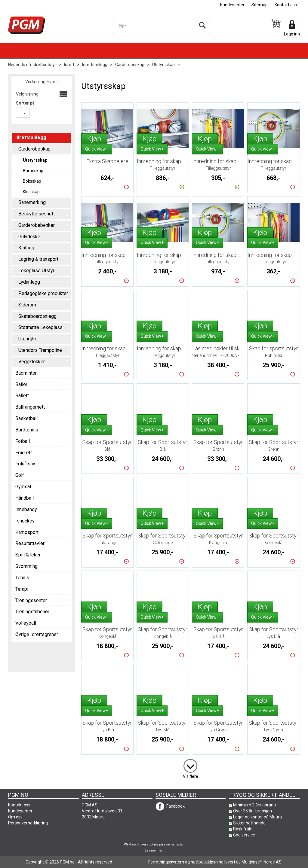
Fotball (23, 441)
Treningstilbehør (32, 612)
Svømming (26, 566)
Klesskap (31, 192)
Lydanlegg (29, 282)
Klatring (26, 248)
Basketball (26, 418)
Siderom (27, 305)
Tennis (22, 578)
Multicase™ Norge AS (262, 862)
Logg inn (292, 34)
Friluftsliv (25, 464)
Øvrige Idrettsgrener (37, 634)
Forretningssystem (166, 862)
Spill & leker (28, 555)
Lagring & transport (38, 259)
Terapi (22, 589)
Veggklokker (32, 362)
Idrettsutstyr (45, 65)
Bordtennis (27, 430)
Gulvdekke (29, 237)
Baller (21, 384)
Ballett (22, 396)
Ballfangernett (30, 407)
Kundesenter (232, 5)
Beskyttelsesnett (37, 214)
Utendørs (28, 339)
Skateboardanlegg (37, 316)
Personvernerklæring (28, 823)
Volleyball (26, 623)
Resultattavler (30, 543)
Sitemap (260, 5)
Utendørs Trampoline (40, 350)
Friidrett (24, 453)
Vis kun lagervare (41, 82)
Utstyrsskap (163, 65)
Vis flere (191, 776)
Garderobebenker (37, 225)
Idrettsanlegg (95, 65)
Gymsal (23, 487)
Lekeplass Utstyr (36, 271)
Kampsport (27, 532)
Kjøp (94, 139)
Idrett (69, 65)
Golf (20, 475)
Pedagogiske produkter (43, 293)
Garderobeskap (130, 65)
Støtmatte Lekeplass (40, 327)
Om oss (15, 817)
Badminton (26, 373)
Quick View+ (97, 149)
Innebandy (26, 509)
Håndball (25, 498)
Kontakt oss (286, 5)
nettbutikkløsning (207, 862)
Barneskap (33, 171)
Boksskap (32, 181)
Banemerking (32, 202)
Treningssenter (31, 600)
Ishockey (25, 521)
